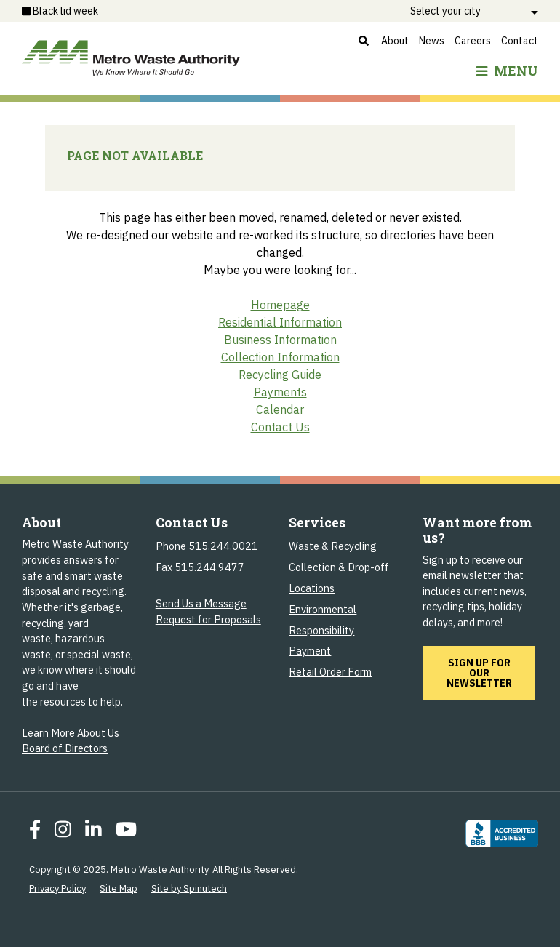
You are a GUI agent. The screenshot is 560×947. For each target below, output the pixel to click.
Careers (473, 41)
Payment (310, 651)
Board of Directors (65, 748)
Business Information (280, 340)
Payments (280, 392)
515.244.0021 (223, 546)
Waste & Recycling (333, 546)
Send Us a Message (201, 603)
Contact (520, 41)
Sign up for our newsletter (491, 673)
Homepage (280, 305)
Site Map (119, 888)
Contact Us (280, 427)
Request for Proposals (208, 619)
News (432, 41)
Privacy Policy (57, 888)
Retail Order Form (330, 672)
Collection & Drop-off (339, 567)
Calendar (280, 409)
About (395, 41)
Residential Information (280, 322)
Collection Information (280, 357)
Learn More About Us (71, 733)
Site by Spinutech (189, 888)
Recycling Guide (280, 375)
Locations (312, 588)
